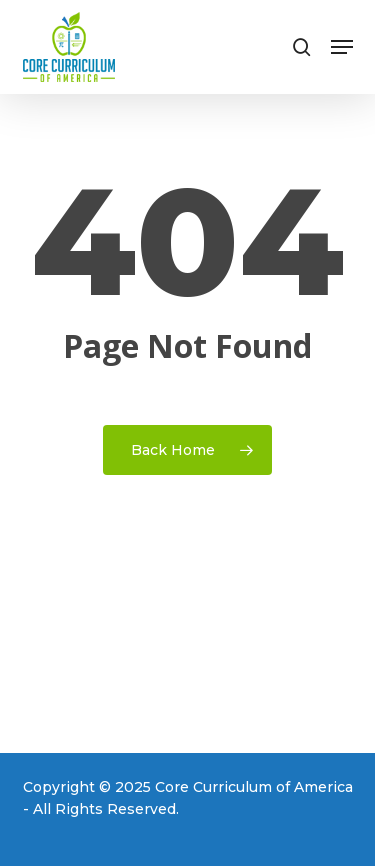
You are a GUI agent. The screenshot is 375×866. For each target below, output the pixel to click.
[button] (342, 47)
